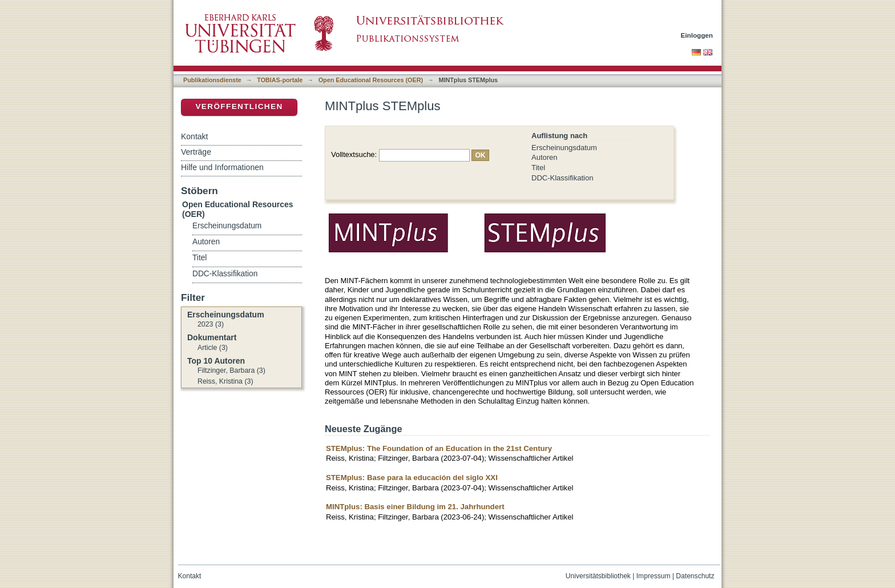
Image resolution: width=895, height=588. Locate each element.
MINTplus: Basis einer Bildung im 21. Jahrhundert (415, 507)
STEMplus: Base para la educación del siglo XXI (412, 478)
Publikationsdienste (212, 80)
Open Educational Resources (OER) (371, 80)
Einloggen (697, 35)
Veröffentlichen (239, 106)
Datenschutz (695, 576)
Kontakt (194, 136)
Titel (538, 168)
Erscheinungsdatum (564, 148)
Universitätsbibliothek (598, 576)
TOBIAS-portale (280, 80)
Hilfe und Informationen (222, 167)
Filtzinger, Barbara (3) (231, 370)
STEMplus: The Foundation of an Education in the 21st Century (439, 448)
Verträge (196, 152)
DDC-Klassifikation (562, 178)
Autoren (545, 157)
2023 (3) (211, 324)
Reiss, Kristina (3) (225, 381)
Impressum (654, 576)
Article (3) (213, 348)
